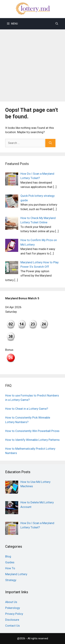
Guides (10, 562)
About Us (11, 602)
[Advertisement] (32, 64)
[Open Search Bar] (57, 24)
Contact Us (12, 626)
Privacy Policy (14, 614)
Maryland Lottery (16, 574)
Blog (8, 556)
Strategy (11, 580)
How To (10, 568)
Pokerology (13, 608)
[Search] (50, 143)
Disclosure (12, 620)
